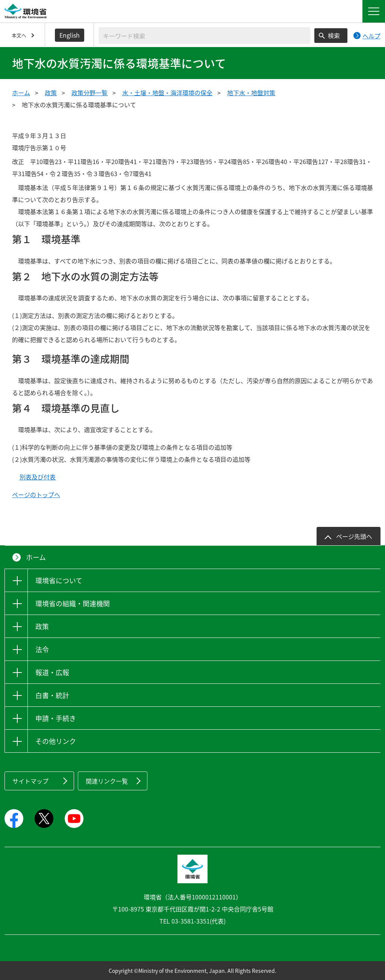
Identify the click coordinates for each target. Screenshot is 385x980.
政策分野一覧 (89, 93)
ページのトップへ (36, 495)
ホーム (21, 93)
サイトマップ (30, 781)
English (70, 35)
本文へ (19, 35)
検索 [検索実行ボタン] (334, 35)
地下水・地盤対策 (251, 93)
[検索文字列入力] (204, 36)
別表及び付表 (38, 477)
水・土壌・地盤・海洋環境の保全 (167, 93)
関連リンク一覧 (107, 781)
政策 (51, 93)
